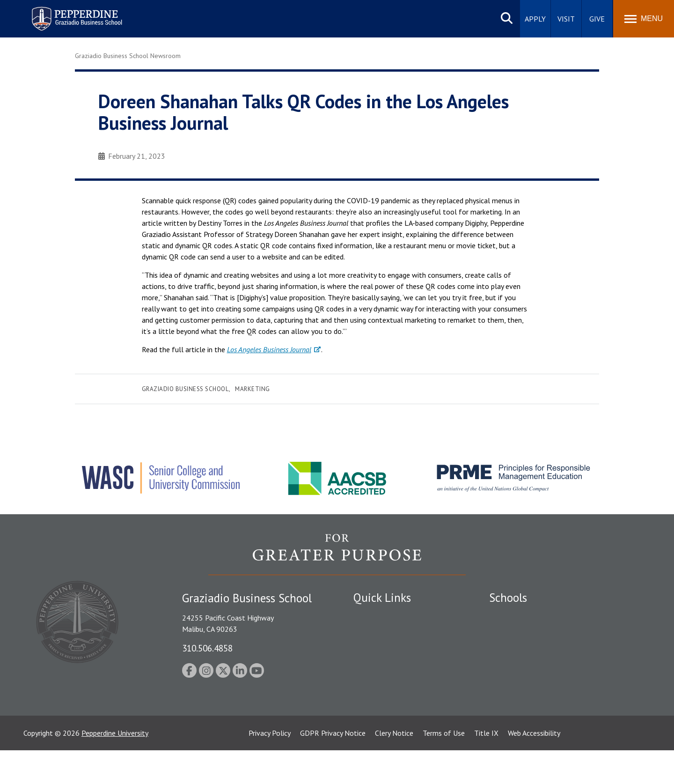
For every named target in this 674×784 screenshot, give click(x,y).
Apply (535, 19)
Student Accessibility (386, 648)
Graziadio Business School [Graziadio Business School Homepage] (530, 648)
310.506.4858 (207, 648)
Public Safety (374, 632)
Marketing (253, 389)
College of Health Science (530, 707)
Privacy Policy (270, 767)
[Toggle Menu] (644, 19)
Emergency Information (390, 664)
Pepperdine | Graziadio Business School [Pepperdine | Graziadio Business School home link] (65, 13)
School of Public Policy (525, 690)
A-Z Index (368, 713)
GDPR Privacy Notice (333, 767)
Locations (369, 615)
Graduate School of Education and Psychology (562, 664)
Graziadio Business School (185, 389)
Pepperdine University (115, 767)
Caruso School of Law (524, 632)
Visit (566, 19)
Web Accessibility (534, 767)
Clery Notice (394, 767)
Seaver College (513, 615)
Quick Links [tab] (382, 598)
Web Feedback (376, 729)
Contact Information (386, 697)
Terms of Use (444, 767)
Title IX (486, 767)
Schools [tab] (508, 598)
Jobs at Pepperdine (383, 680)
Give (597, 19)
